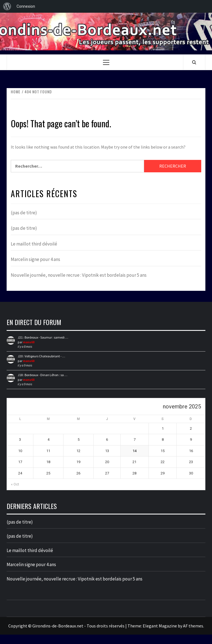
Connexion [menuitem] (26, 6)
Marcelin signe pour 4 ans (35, 259)
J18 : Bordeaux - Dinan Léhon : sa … (43, 375)
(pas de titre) (24, 213)
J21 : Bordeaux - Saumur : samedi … (43, 337)
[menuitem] (7, 6)
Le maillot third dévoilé (34, 244)
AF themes (193, 626)
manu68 (29, 342)
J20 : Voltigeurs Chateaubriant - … (41, 356)
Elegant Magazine (160, 626)
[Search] (194, 62)
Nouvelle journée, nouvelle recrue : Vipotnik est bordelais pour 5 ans (79, 275)
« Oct (15, 484)
